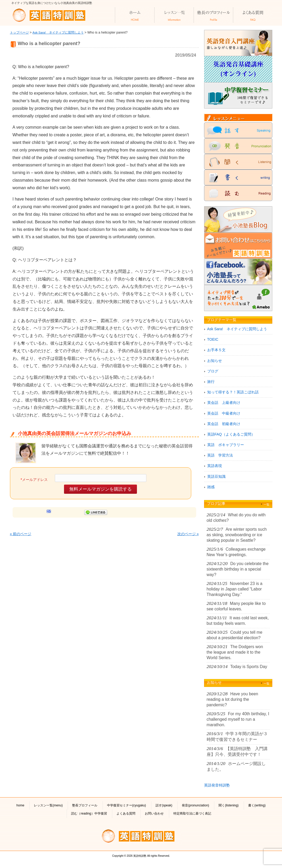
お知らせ (215, 361)
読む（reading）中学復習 (89, 813)
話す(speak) (164, 805)
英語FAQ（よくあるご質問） (231, 434)
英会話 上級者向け (224, 403)
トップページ (19, 32)
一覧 (267, 504)
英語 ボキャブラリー (226, 445)
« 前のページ (21, 534)
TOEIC (213, 339)
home (20, 805)
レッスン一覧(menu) (48, 805)
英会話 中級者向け (224, 413)
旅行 (211, 382)
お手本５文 (216, 350)
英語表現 (215, 466)
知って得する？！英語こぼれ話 (233, 392)
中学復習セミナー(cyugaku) (127, 805)
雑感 (211, 487)
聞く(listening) (228, 805)
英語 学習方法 (220, 455)
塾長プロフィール (85, 805)
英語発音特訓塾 (217, 785)
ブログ (213, 371)
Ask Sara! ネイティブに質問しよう (58, 32)
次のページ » (188, 534)
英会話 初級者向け (224, 424)
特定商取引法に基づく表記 (192, 813)
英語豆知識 (216, 476)
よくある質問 (126, 813)
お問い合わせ (154, 813)
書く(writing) (257, 805)
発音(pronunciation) (195, 805)
